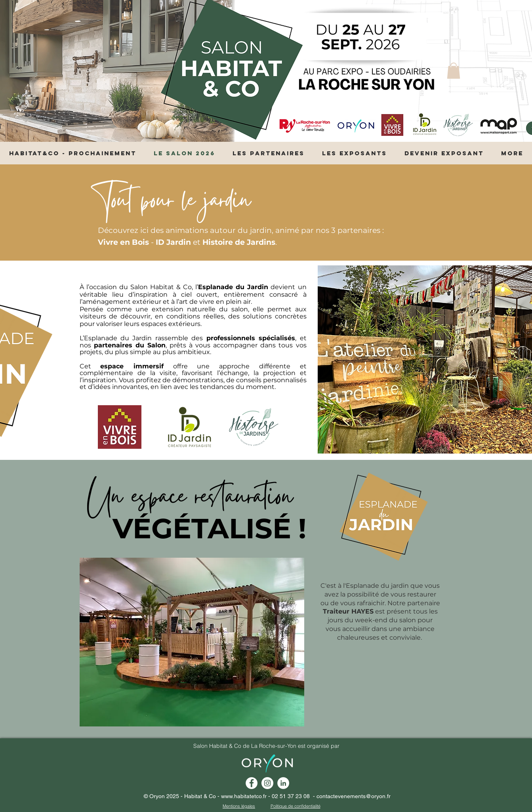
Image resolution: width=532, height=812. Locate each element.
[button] (454, 71)
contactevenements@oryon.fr (354, 796)
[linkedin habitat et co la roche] (283, 783)
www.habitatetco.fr (244, 796)
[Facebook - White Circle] (252, 783)
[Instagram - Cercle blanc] (267, 783)
